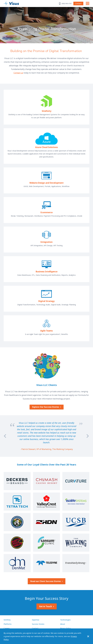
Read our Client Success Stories (46, 581)
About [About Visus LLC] (63, 624)
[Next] (88, 436)
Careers (7, 628)
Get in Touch (46, 606)
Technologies (65, 620)
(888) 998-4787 (67, 4)
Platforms (8, 624)
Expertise (36, 620)
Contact (78, 3)
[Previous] (5, 436)
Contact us (18, 73)
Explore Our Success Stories (46, 407)
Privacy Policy (66, 628)
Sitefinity (7, 620)
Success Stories (38, 624)
